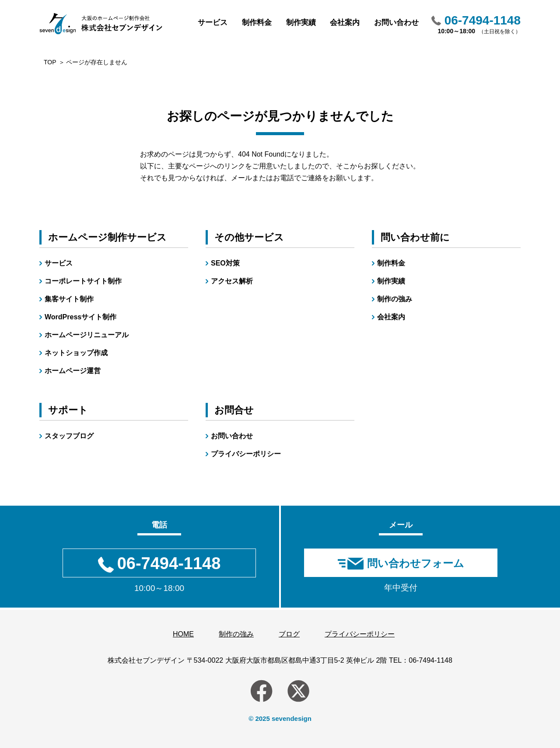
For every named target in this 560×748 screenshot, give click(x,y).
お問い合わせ (396, 23)
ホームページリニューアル (87, 335)
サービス (213, 23)
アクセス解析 (232, 281)
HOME (183, 634)
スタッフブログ (69, 436)
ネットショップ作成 (76, 353)
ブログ (289, 634)
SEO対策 (225, 263)
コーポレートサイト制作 (83, 281)
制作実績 (301, 23)
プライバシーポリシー (246, 454)
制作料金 (257, 23)
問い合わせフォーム (416, 563)
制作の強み (395, 299)
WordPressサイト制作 (80, 317)
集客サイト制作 (69, 299)
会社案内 (345, 23)
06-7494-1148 (430, 660)
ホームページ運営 (73, 371)
